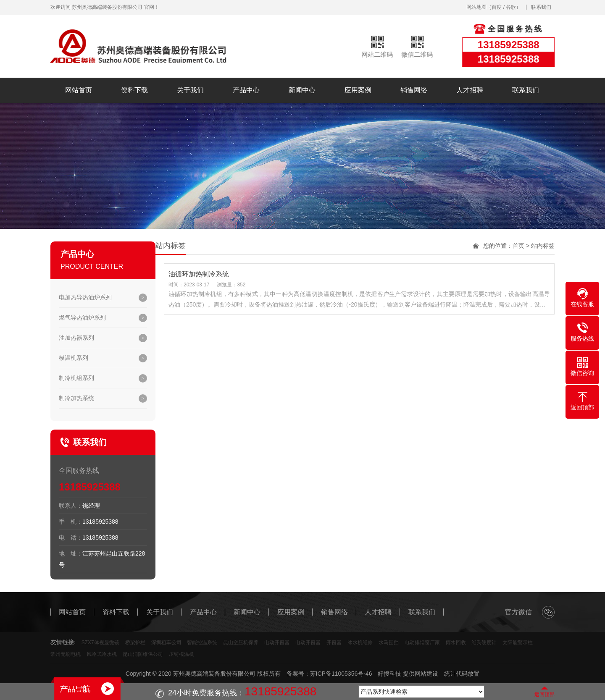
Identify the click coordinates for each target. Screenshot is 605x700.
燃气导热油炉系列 (82, 317)
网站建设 (426, 674)
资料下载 (134, 90)
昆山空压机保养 (241, 642)
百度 (497, 7)
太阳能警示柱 (518, 642)
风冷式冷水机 (102, 654)
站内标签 (543, 246)
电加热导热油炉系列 (85, 297)
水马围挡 (389, 642)
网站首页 (79, 90)
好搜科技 (389, 674)
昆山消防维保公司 (143, 654)
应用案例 (358, 90)
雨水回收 (456, 642)
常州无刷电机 (66, 654)
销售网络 (414, 90)
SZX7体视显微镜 (100, 642)
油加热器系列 (76, 338)
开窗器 (334, 642)
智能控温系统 (202, 642)
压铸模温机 (181, 654)
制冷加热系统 (76, 398)
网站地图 (476, 7)
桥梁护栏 (135, 642)
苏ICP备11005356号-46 (341, 674)
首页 (518, 246)
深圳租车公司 (166, 642)
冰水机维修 (360, 642)
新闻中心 (302, 90)
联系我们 (541, 7)
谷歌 (511, 7)
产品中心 (246, 90)
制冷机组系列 (76, 378)
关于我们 (190, 90)
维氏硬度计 (484, 642)
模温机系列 (74, 358)
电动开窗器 (277, 642)
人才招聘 (470, 90)
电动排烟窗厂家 (422, 642)
